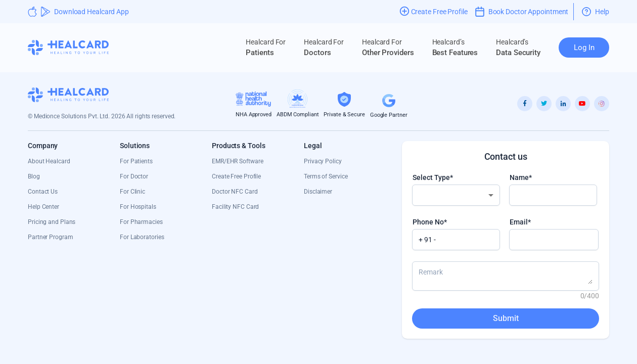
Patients (266, 47)
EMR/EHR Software (237, 161)
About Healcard (49, 161)
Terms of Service (326, 176)
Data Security (518, 47)
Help (596, 12)
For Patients (136, 161)
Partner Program (51, 237)
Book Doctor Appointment (522, 12)
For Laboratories (142, 237)
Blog (34, 176)
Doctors (324, 47)
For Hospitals (138, 207)
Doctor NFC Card (235, 192)
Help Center (43, 207)
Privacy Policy (323, 161)
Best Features (455, 47)
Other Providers (388, 47)
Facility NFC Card (235, 207)
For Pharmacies (141, 222)
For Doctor (134, 176)
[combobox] (456, 195)
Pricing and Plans (52, 222)
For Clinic (132, 192)
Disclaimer (318, 192)
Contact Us (43, 192)
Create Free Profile (236, 176)
